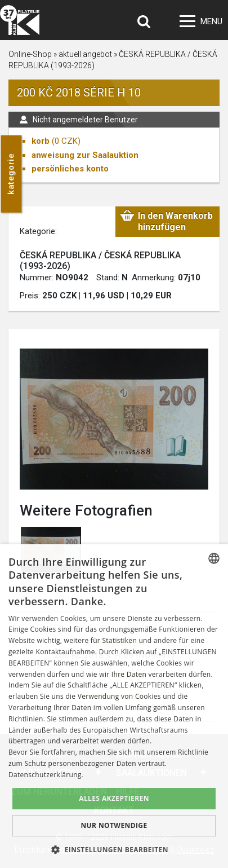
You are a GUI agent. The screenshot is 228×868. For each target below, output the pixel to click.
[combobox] (214, 558)
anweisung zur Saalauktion (85, 155)
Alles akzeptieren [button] (114, 798)
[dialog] (114, 706)
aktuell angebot (85, 54)
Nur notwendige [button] (114, 825)
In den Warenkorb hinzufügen (175, 221)
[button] (114, 849)
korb (41, 141)
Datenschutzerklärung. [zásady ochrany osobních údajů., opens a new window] (46, 775)
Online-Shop (30, 54)
